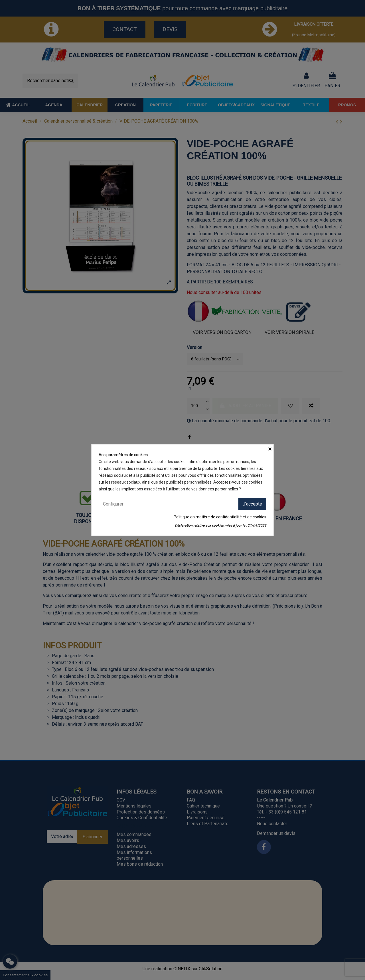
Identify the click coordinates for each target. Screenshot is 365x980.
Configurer (113, 504)
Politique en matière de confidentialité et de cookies (220, 517)
